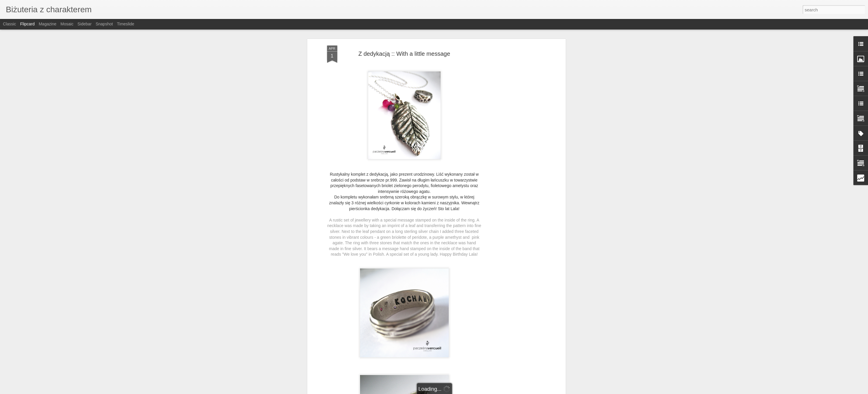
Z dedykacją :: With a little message (404, 52)
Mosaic (67, 24)
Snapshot (104, 24)
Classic (9, 24)
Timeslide (126, 24)
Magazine (48, 24)
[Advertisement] (514, 83)
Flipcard (27, 24)
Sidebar (85, 24)
